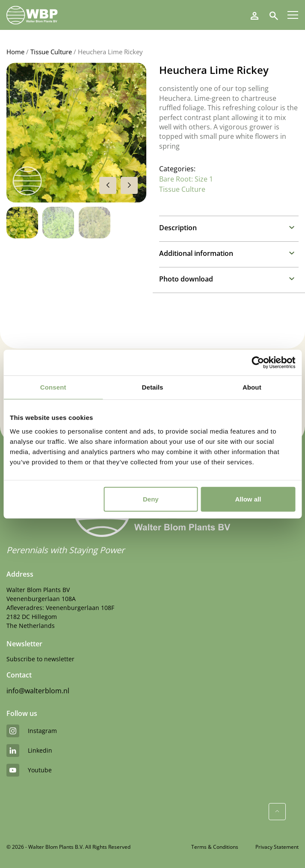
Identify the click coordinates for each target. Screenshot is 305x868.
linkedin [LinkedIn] (29, 751)
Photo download (186, 279)
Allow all (248, 499)
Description (178, 228)
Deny (151, 499)
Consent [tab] (53, 387)
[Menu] (293, 15)
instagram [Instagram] (32, 731)
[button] (129, 185)
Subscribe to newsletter (40, 659)
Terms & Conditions (215, 847)
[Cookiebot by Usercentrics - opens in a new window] (258, 363)
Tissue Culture (51, 52)
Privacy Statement (277, 847)
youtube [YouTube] (29, 770)
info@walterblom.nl (38, 691)
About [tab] (252, 387)
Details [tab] (153, 387)
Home (15, 52)
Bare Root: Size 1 (186, 179)
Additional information (196, 253)
